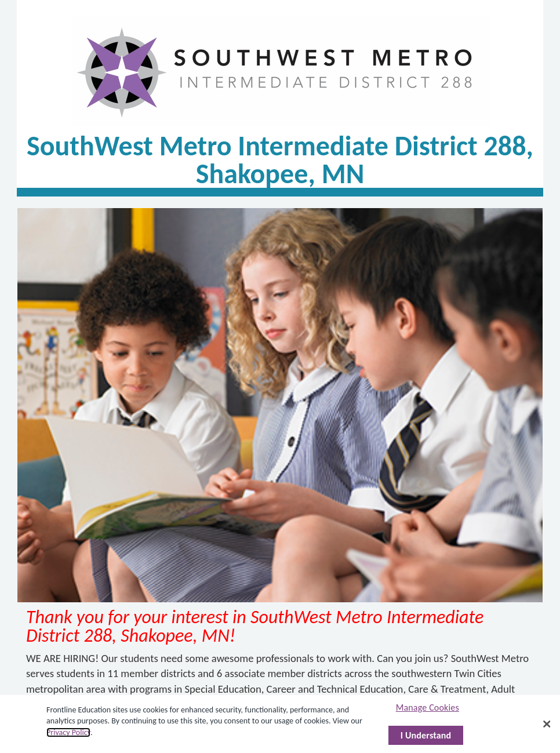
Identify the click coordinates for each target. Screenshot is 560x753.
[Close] (547, 724)
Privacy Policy (68, 732)
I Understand (426, 735)
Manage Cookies (428, 707)
